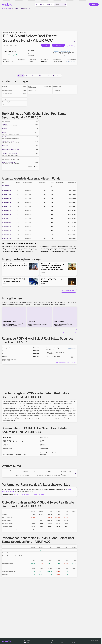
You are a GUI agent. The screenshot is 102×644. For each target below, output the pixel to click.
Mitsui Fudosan (6, 158)
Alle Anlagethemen (70, 331)
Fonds (10, 9)
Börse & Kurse (5, 9)
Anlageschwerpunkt (44, 76)
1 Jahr (23, 494)
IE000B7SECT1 (6, 238)
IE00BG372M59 (7, 234)
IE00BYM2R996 (7, 198)
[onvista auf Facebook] (25, 643)
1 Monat (17, 494)
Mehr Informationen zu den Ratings (66, 363)
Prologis (4, 128)
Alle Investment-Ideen (69, 291)
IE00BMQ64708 (7, 206)
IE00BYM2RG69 (7, 222)
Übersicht (21, 76)
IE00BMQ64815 (7, 194)
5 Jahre (35, 494)
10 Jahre (42, 494)
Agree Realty (6, 145)
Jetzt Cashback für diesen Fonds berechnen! (62, 51)
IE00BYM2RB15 (7, 226)
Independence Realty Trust (9, 162)
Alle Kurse (34, 76)
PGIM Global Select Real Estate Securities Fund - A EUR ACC (24, 9)
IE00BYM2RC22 (7, 230)
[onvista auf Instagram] (30, 643)
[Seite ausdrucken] (75, 41)
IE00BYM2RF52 (7, 214)
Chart (27, 76)
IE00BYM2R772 (7, 185)
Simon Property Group (8, 141)
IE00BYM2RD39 (7, 210)
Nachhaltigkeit (56, 76)
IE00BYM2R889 (7, 190)
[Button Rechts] (63, 45)
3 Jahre (29, 494)
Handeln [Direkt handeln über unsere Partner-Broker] (71, 45)
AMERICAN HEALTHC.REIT (10, 154)
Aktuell (42, 5)
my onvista (49, 5)
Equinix (4, 133)
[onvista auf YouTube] (28, 643)
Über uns (92, 643)
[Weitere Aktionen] (75, 474)
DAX (51, 643)
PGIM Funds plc (15, 45)
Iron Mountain (6, 137)
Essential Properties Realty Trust (11, 150)
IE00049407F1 (6, 218)
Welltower (5, 124)
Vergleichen (57, 45)
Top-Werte (75, 643)
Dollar (62, 643)
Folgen (46, 45)
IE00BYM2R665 (7, 202)
